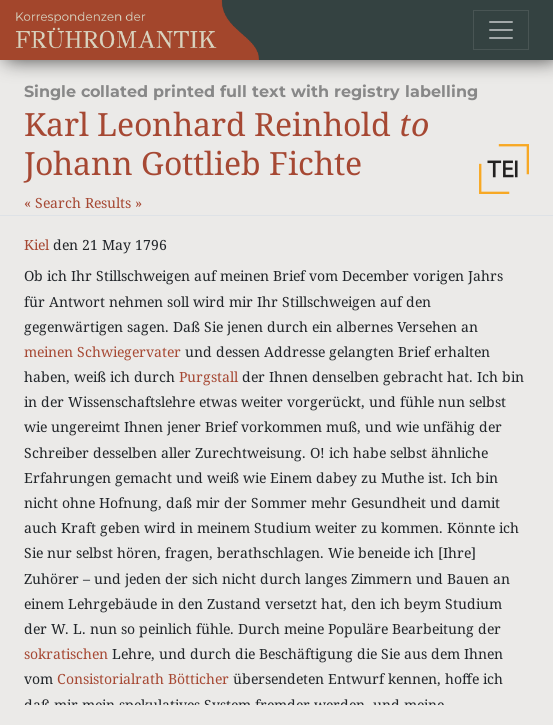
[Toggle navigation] (501, 30)
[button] (504, 169)
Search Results (85, 202)
